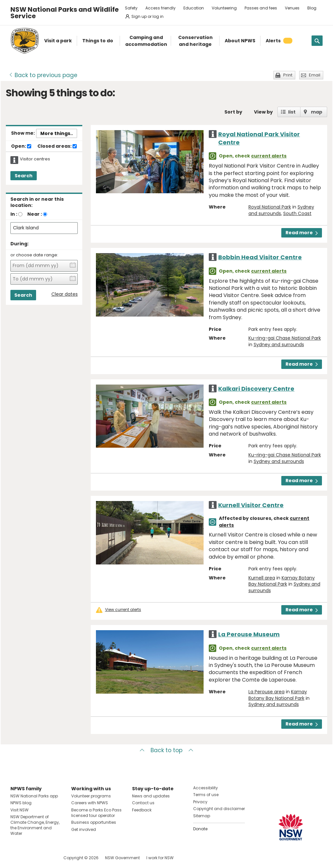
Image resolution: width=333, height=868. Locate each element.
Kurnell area (262, 578)
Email (315, 75)
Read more (302, 233)
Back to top (166, 750)
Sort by (233, 112)
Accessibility (206, 788)
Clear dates (65, 294)
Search (24, 176)
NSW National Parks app (34, 796)
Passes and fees (261, 8)
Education (194, 8)
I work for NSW (160, 858)
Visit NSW (20, 810)
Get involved (84, 829)
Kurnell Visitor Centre (251, 505)
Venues (292, 8)
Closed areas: (57, 146)
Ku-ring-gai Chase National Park (285, 338)
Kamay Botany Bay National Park (282, 581)
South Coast (297, 213)
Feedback (142, 810)
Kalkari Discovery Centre (256, 389)
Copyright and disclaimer (219, 809)
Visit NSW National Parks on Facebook (16, 858)
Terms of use (206, 795)
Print (288, 75)
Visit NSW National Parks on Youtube (44, 858)
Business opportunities (94, 822)
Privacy (200, 802)
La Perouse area (266, 692)
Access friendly (160, 8)
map (317, 112)
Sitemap (202, 816)
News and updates (151, 796)
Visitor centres (35, 159)
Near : (35, 214)
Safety (131, 8)
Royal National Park (270, 207)
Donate (200, 829)
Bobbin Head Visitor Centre (260, 257)
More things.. (57, 133)
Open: (21, 146)
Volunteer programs (91, 796)
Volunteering (224, 8)
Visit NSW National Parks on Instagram (30, 858)
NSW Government (122, 858)
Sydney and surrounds (279, 345)
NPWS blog (21, 803)
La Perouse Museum (249, 634)
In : (14, 214)
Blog (312, 8)
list (292, 112)
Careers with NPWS (90, 803)
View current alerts (123, 610)
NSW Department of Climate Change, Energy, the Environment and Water (35, 825)
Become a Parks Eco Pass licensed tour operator (96, 813)
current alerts (269, 156)
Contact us (143, 803)
